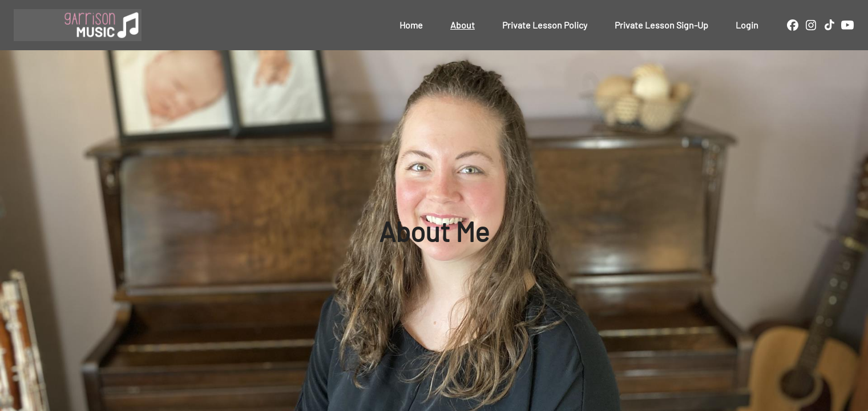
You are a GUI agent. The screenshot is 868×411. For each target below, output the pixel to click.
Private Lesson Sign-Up (661, 25)
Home (411, 25)
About (463, 25)
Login (747, 25)
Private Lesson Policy (545, 25)
